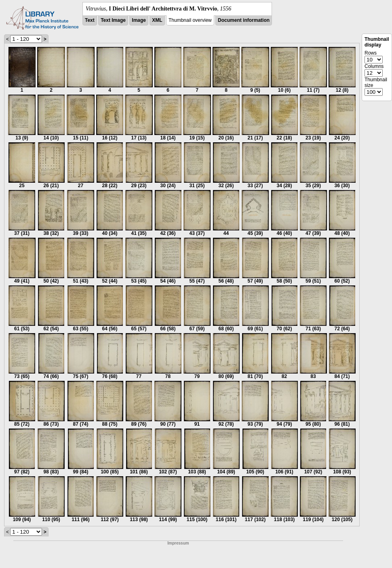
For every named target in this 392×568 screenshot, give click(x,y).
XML (157, 20)
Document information (244, 20)
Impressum (178, 543)
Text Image (113, 20)
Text (90, 20)
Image (139, 20)
